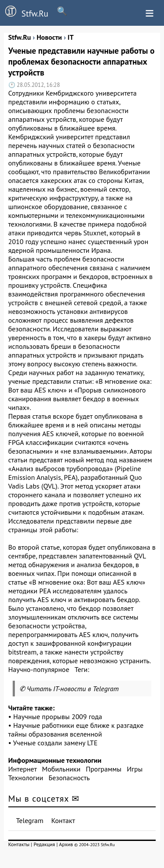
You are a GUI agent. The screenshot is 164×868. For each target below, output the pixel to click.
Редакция (44, 844)
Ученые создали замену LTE (55, 743)
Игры (135, 769)
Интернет (23, 769)
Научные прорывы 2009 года (58, 716)
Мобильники (61, 769)
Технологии (26, 778)
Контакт (63, 820)
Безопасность (69, 778)
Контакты (19, 844)
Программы (103, 769)
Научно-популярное (39, 669)
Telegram (30, 820)
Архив (66, 844)
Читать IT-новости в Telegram (73, 689)
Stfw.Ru (24, 12)
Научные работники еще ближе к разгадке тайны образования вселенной (76, 730)
